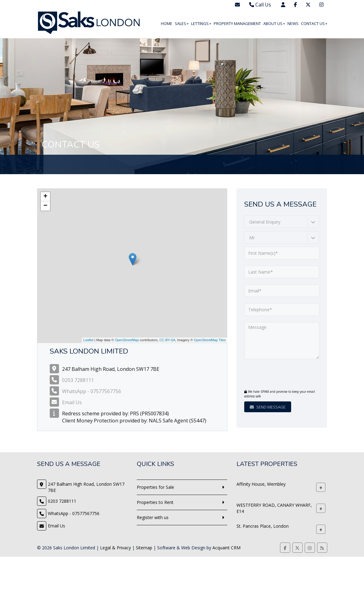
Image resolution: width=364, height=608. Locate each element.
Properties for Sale (155, 487)
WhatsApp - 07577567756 (92, 391)
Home (167, 23)
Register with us (153, 517)
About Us (274, 23)
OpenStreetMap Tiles (210, 340)
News (293, 23)
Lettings (201, 23)
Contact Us (314, 23)
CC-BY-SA (167, 340)
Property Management (237, 23)
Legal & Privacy (115, 548)
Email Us (72, 402)
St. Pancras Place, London (263, 526)
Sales (182, 23)
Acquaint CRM (226, 548)
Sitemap (144, 548)
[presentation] (282, 375)
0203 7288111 (78, 380)
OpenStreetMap (127, 340)
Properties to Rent (155, 502)
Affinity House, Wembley (261, 484)
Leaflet (88, 340)
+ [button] (45, 197)
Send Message (268, 407)
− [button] (45, 206)
